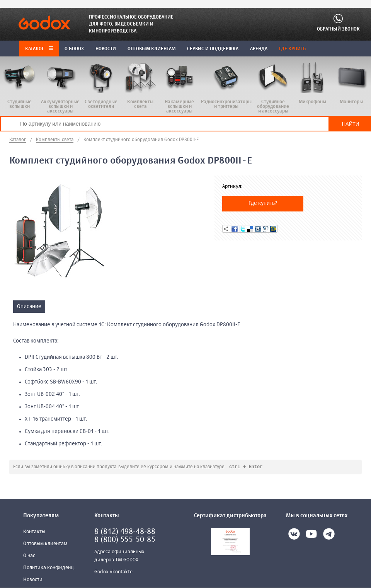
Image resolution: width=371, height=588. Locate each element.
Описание (29, 307)
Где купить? (263, 203)
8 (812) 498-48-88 (125, 532)
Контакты (34, 532)
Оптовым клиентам (45, 544)
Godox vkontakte (113, 572)
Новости (33, 580)
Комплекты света (55, 140)
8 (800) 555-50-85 (125, 540)
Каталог (39, 49)
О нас (29, 556)
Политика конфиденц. (49, 568)
